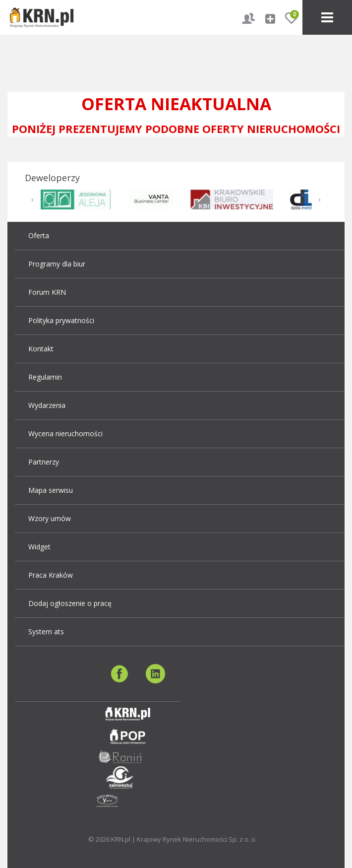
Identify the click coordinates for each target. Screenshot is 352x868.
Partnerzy (44, 462)
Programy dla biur (57, 264)
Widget (39, 547)
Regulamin (45, 377)
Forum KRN (47, 292)
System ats (46, 632)
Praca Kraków (51, 575)
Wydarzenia (47, 405)
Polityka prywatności (61, 320)
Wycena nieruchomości (65, 434)
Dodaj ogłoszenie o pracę (70, 603)
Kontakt (41, 349)
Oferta (39, 235)
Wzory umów (50, 518)
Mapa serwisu (51, 490)
